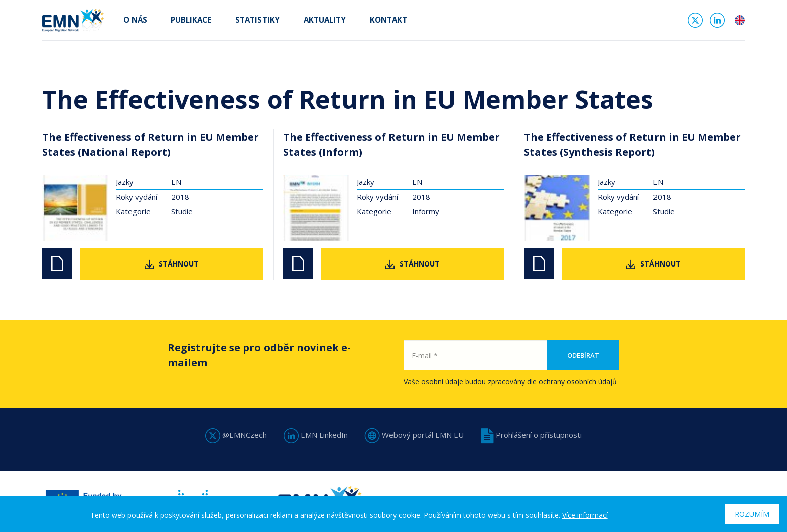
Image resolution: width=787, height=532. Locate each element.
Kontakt (370, 21)
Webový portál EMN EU (414, 435)
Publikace (185, 21)
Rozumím (752, 514)
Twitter (695, 22)
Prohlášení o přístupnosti (531, 435)
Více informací (585, 515)
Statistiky (247, 21)
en (740, 22)
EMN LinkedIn (316, 435)
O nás (133, 21)
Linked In (717, 22)
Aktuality (311, 21)
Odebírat (583, 355)
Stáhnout (179, 264)
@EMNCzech (236, 435)
